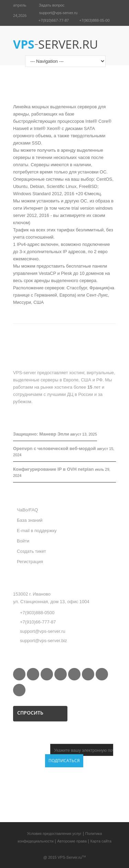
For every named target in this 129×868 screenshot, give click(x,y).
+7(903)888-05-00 (94, 20)
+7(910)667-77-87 (54, 20)
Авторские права (72, 841)
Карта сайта (101, 841)
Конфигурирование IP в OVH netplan (53, 469)
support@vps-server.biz (44, 641)
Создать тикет (31, 551)
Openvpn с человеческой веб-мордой (54, 448)
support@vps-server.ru (58, 13)
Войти (23, 541)
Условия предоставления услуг (55, 834)
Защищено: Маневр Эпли (41, 434)
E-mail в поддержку (37, 531)
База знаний (30, 520)
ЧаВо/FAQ (27, 510)
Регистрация (30, 562)
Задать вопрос (52, 5)
